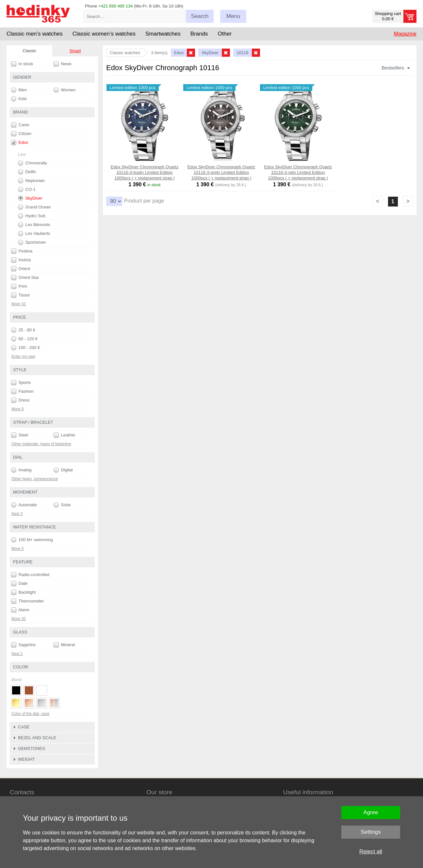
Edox (20, 143)
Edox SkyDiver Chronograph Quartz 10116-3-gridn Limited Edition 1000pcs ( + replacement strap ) (221, 172)
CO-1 (27, 190)
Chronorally (33, 163)
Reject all (371, 852)
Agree (371, 812)
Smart (75, 51)
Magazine (405, 34)
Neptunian (31, 181)
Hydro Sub (32, 216)
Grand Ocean (34, 207)
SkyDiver (30, 198)
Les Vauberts (34, 234)
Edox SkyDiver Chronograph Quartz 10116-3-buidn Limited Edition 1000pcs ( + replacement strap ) (145, 172)
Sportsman (32, 242)
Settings (371, 832)
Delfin (27, 172)
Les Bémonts (34, 225)
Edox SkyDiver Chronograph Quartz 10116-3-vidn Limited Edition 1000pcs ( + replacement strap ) (298, 172)
